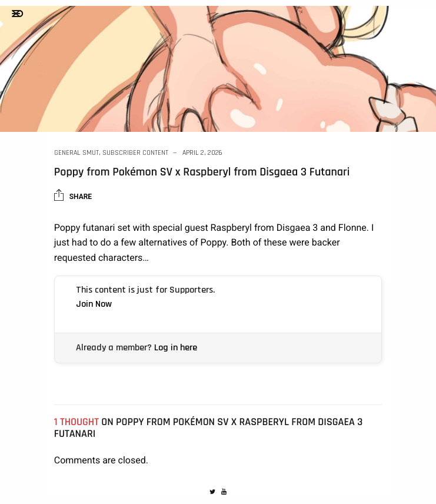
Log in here (176, 348)
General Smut (76, 153)
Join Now (94, 304)
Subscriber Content (135, 153)
